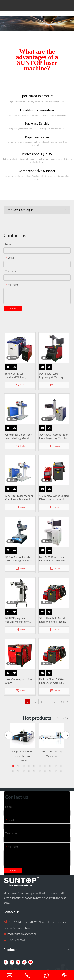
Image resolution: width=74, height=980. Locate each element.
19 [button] (56, 771)
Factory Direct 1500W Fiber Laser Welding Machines (52, 681)
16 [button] (40, 771)
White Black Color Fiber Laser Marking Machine (18, 436)
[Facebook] (6, 962)
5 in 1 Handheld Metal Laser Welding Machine (53, 620)
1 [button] (13, 766)
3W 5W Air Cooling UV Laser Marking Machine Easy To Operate (18, 559)
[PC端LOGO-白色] (21, 882)
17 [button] (45, 771)
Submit (13, 308)
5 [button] (34, 766)
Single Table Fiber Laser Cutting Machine (23, 756)
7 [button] (45, 766)
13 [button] (24, 771)
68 (62, 702)
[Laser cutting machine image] (37, 24)
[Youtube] (24, 962)
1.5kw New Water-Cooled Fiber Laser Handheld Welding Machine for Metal (54, 498)
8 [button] (50, 766)
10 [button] (61, 766)
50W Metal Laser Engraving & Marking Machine (51, 375)
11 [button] (13, 771)
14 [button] (29, 771)
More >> (63, 718)
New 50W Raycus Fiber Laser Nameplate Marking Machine (54, 559)
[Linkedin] (12, 962)
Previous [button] (8, 747)
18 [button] (50, 771)
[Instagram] (30, 962)
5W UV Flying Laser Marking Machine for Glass (17, 620)
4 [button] (29, 766)
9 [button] (56, 766)
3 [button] (24, 766)
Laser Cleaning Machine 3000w (18, 681)
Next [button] (65, 747)
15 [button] (34, 771)
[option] (22, 743)
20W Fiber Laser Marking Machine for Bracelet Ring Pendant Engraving (19, 498)
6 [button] (40, 766)
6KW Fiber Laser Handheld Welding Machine (15, 375)
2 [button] (18, 766)
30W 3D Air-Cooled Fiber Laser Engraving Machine (54, 436)
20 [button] (61, 771)
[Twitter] (18, 962)
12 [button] (18, 771)
